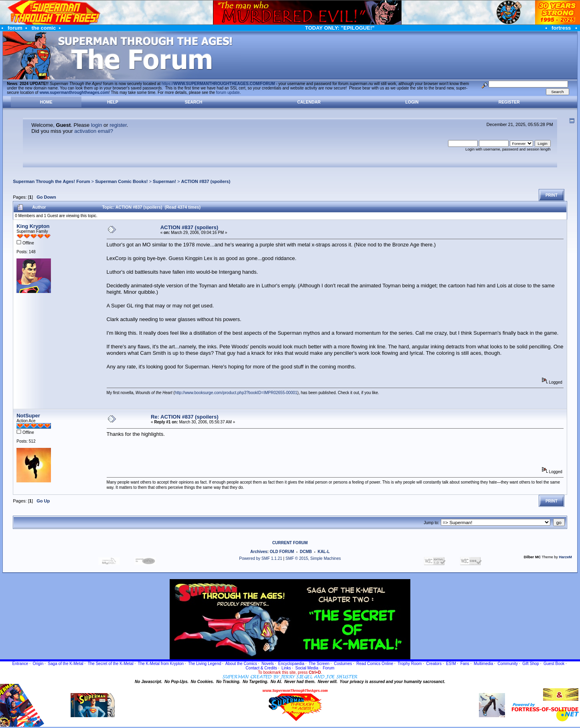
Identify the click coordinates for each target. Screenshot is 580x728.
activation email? (94, 131)
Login (412, 102)
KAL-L (324, 552)
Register (509, 102)
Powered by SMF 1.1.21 (261, 558)
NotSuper (28, 416)
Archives (259, 552)
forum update (228, 93)
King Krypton (33, 226)
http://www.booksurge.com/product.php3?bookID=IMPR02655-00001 (236, 393)
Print (552, 195)
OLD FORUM (282, 552)
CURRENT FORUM (290, 543)
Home (46, 102)
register (118, 125)
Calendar (309, 102)
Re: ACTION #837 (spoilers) (185, 417)
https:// (218, 84)
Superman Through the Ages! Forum (51, 181)
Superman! (164, 181)
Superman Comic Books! (121, 181)
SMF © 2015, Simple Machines (313, 558)
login (96, 125)
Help (113, 102)
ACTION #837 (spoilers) (206, 181)
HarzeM (565, 557)
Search (194, 102)
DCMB (306, 552)
